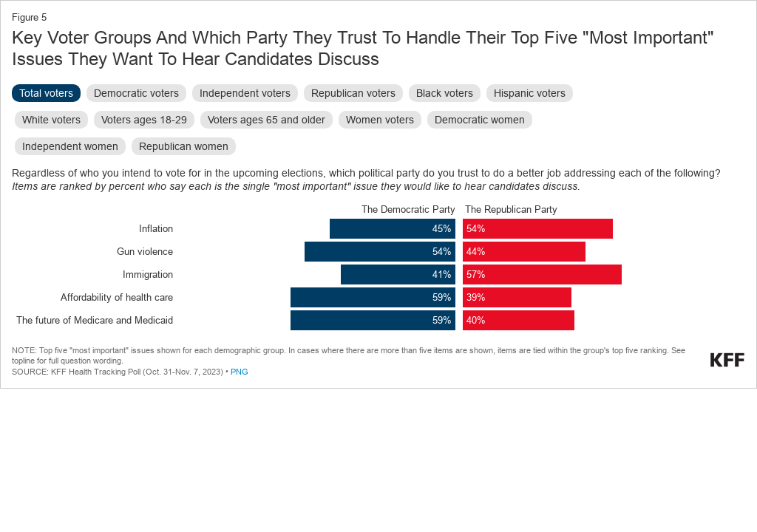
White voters (51, 120)
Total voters (46, 93)
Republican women (184, 146)
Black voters (445, 93)
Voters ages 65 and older (267, 120)
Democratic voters (136, 93)
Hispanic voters (530, 93)
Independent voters (245, 93)
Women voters (380, 120)
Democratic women (480, 120)
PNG (240, 372)
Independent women (70, 146)
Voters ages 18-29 (144, 120)
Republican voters (353, 93)
